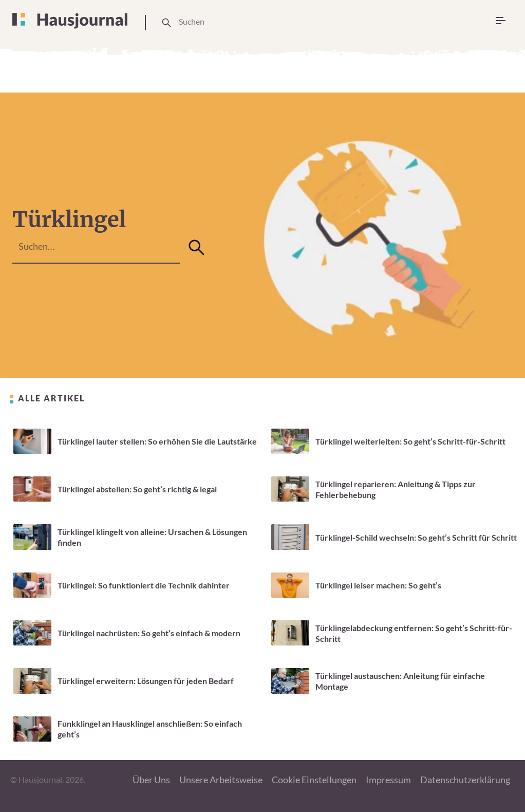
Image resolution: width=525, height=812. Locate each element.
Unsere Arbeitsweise (221, 780)
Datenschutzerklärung (465, 780)
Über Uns (151, 780)
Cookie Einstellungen (314, 780)
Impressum (388, 780)
